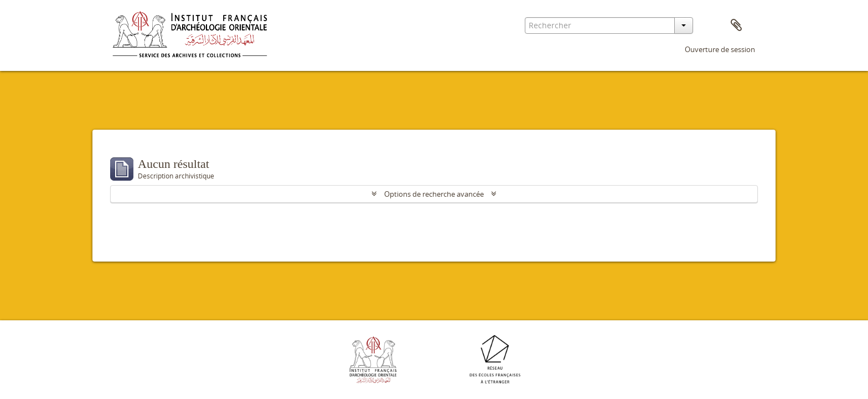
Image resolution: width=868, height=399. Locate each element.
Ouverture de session (720, 49)
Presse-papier (736, 25)
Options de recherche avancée (434, 194)
